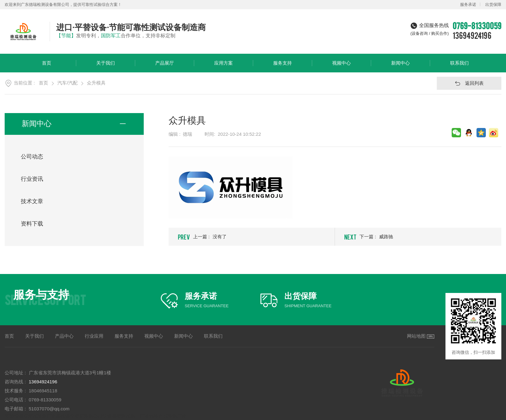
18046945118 (43, 391)
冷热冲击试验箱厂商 (165, 416)
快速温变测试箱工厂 (123, 416)
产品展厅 (165, 66)
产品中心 (64, 336)
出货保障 (493, 5)
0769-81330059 (45, 400)
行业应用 (94, 336)
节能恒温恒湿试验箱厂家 (30, 416)
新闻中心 (400, 66)
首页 (47, 66)
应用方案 (224, 66)
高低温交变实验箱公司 (79, 416)
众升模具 (96, 83)
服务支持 (282, 66)
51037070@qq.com (49, 409)
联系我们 (459, 66)
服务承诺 (468, 5)
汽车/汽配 (67, 83)
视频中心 (341, 66)
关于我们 (106, 66)
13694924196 (472, 35)
